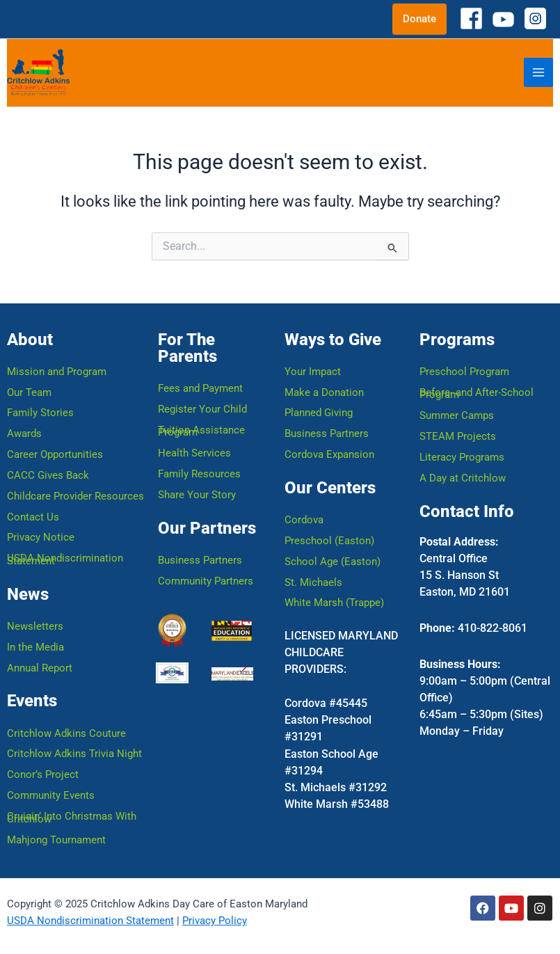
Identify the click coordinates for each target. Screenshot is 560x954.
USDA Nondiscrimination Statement (65, 559)
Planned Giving (319, 411)
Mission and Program (57, 369)
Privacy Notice (41, 536)
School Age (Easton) (333, 560)
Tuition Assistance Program (201, 429)
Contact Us (33, 516)
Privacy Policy (215, 921)
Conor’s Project (43, 774)
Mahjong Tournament (56, 840)
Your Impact (313, 369)
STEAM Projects (458, 435)
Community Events (51, 795)
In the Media (35, 646)
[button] (419, 19)
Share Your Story (197, 493)
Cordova (304, 518)
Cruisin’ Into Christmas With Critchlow (72, 818)
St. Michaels (313, 581)
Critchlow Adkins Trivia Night (74, 754)
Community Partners (206, 580)
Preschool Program (464, 369)
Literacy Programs (462, 456)
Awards (24, 432)
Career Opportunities (55, 453)
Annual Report (40, 667)
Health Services (194, 452)
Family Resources (199, 472)
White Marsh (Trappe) (334, 602)
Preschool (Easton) (329, 539)
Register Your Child (202, 407)
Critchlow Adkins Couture (66, 733)
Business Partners (200, 559)
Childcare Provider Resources (75, 495)
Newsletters (35, 626)
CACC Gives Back (48, 474)
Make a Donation (324, 390)
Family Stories (40, 411)
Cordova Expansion (329, 453)
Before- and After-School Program (477, 392)
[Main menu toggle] (538, 72)
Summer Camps (457, 414)
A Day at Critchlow (463, 477)
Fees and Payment (200, 386)
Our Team (29, 390)
